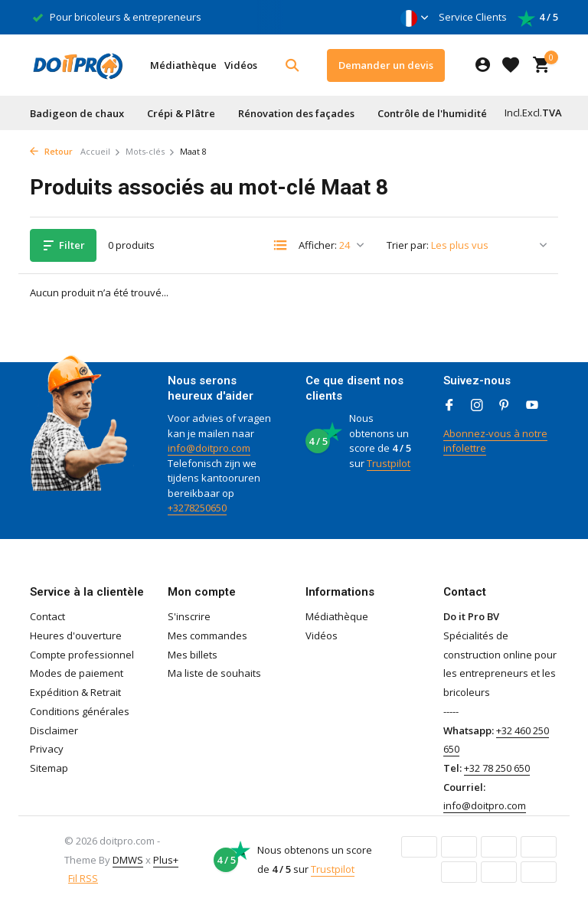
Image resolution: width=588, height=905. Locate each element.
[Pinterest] (505, 406)
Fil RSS (83, 878)
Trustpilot (389, 463)
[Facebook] (449, 406)
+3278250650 (197, 508)
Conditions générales (80, 711)
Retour (51, 151)
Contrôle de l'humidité (432, 113)
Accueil (101, 151)
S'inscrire (189, 616)
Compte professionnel (82, 655)
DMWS (128, 860)
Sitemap (49, 768)
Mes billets (193, 655)
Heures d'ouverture (76, 635)
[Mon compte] (483, 65)
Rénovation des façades (296, 113)
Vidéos (241, 65)
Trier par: (408, 245)
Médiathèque (183, 65)
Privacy (47, 749)
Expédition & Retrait (75, 692)
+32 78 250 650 (497, 768)
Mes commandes (207, 635)
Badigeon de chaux (77, 113)
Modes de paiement (77, 673)
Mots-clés (150, 151)
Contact (47, 616)
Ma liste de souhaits (214, 673)
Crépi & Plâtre (181, 113)
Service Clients (473, 17)
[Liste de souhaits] (511, 65)
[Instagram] (477, 406)
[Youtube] (532, 406)
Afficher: (318, 245)
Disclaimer (54, 730)
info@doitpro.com (209, 448)
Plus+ (166, 860)
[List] (280, 245)
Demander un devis (386, 65)
